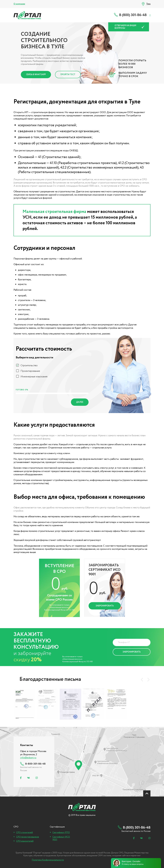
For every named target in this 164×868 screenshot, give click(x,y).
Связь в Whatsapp (36, 75)
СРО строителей (24, 833)
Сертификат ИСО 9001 (61, 838)
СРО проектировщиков (28, 837)
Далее (80, 402)
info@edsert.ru (28, 758)
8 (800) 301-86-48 (133, 15)
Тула (148, 4)
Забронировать (105, 606)
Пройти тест (68, 75)
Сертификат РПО (61, 833)
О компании (19, 4)
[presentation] (142, 680)
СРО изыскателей (25, 841)
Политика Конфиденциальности (129, 659)
